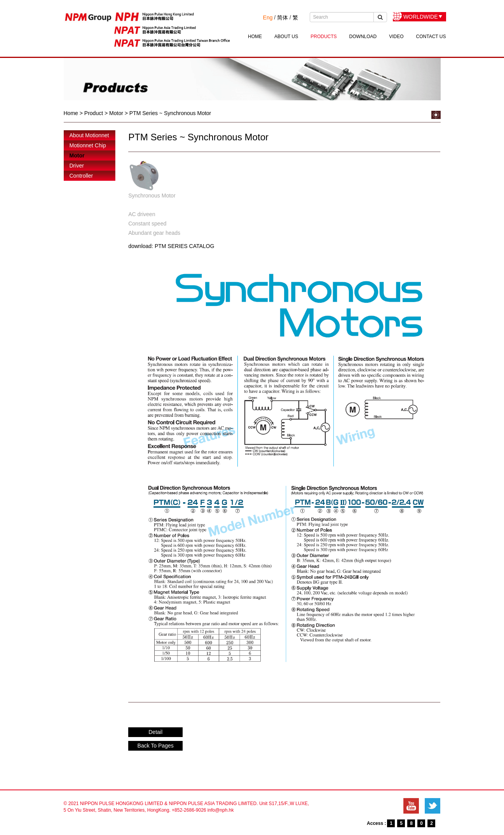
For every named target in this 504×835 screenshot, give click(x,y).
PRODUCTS (324, 37)
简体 (283, 17)
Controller (81, 176)
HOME (255, 37)
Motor (77, 155)
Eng (268, 17)
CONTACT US (431, 37)
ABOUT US (286, 37)
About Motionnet (89, 135)
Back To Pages (156, 746)
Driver (77, 166)
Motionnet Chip (88, 145)
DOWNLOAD (363, 37)
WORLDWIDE (421, 17)
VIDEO (396, 37)
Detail (155, 732)
